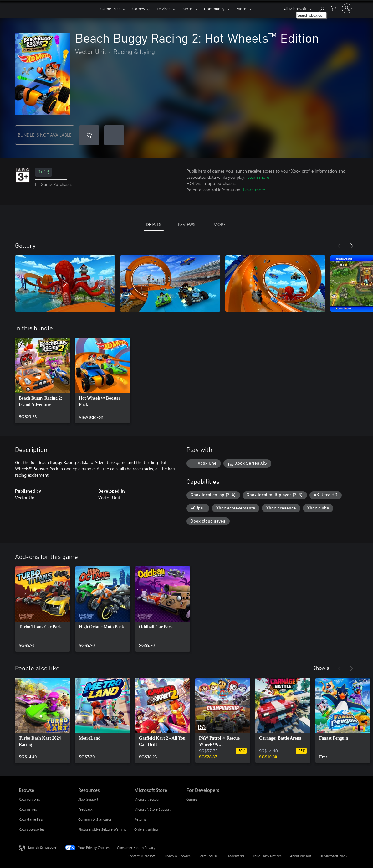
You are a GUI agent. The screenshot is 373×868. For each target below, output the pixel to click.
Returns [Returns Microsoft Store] (140, 819)
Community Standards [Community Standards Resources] (95, 819)
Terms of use (208, 856)
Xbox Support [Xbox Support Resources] (88, 799)
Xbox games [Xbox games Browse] (28, 809)
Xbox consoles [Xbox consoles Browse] (29, 799)
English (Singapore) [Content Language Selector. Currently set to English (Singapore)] (43, 847)
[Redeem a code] (114, 135)
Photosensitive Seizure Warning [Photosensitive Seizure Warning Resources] (102, 829)
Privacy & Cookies (177, 856)
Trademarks (235, 856)
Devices (164, 9)
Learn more (258, 177)
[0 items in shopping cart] (334, 8)
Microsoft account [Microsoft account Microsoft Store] (148, 799)
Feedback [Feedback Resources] (85, 809)
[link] (43, 380)
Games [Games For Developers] (192, 799)
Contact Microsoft (141, 856)
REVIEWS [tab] (187, 224)
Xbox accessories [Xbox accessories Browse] (32, 829)
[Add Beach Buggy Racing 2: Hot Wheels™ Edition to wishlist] (89, 135)
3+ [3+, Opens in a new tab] (43, 172)
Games (139, 9)
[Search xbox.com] (321, 8)
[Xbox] (82, 9)
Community (214, 9)
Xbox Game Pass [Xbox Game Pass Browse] (31, 819)
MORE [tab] (220, 224)
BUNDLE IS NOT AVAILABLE (45, 135)
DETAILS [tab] (153, 224)
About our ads (301, 856)
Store (187, 9)
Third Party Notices (267, 856)
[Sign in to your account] (347, 8)
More (241, 9)
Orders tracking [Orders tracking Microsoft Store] (146, 829)
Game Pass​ (110, 9)
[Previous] (339, 246)
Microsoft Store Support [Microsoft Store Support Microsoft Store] (152, 809)
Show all (322, 668)
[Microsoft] (40, 9)
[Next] (352, 246)
